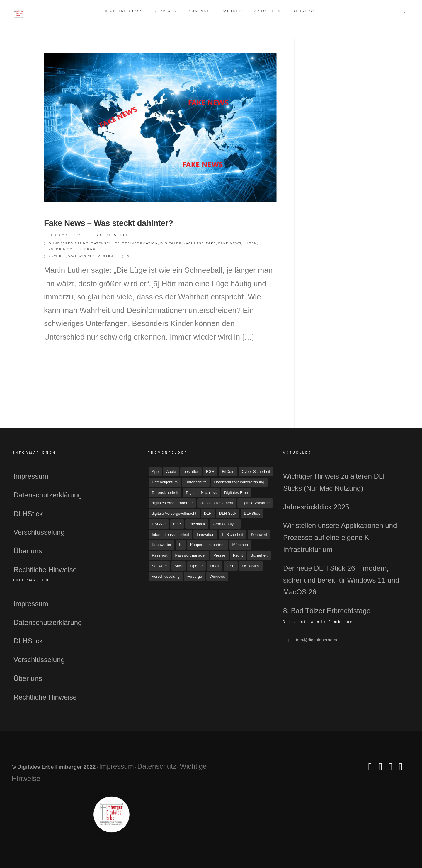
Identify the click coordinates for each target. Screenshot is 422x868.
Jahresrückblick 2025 (316, 507)
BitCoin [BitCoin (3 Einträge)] (228, 471)
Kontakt (199, 11)
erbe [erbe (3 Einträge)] (177, 524)
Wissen (106, 256)
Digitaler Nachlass (182, 243)
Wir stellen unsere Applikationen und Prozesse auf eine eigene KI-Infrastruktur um (340, 537)
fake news (230, 243)
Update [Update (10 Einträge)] (196, 566)
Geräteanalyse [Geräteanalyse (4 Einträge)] (225, 524)
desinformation (140, 243)
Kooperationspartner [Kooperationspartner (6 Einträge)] (207, 545)
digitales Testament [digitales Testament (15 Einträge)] (217, 503)
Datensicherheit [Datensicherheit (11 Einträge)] (165, 493)
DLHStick (304, 11)
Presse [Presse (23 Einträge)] (219, 555)
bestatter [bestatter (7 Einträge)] (191, 471)
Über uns (28, 551)
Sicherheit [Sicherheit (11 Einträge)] (259, 555)
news (90, 249)
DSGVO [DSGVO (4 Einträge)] (159, 524)
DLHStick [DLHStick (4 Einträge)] (252, 513)
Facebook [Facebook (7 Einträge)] (197, 524)
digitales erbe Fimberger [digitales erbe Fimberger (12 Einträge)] (172, 503)
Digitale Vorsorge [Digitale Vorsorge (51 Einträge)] (255, 503)
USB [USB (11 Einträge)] (231, 566)
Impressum (31, 476)
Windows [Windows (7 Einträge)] (217, 576)
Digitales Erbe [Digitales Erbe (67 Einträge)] (236, 493)
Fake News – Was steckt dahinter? (108, 223)
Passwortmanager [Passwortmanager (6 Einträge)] (190, 555)
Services (165, 11)
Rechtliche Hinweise (45, 570)
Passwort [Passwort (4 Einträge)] (160, 555)
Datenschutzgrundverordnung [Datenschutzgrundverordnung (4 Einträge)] (239, 482)
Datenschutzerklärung (48, 495)
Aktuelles (268, 11)
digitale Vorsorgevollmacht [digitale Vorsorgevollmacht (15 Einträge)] (174, 513)
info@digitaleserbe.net (318, 640)
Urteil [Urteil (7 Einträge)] (215, 566)
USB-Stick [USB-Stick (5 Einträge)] (251, 566)
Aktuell (57, 256)
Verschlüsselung (39, 532)
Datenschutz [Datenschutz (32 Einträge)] (196, 482)
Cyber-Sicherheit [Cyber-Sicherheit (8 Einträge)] (256, 471)
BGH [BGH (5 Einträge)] (210, 471)
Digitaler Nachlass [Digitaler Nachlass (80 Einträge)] (201, 493)
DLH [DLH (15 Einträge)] (208, 513)
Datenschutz (105, 243)
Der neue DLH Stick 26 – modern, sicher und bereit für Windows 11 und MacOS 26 (341, 580)
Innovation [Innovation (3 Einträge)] (205, 534)
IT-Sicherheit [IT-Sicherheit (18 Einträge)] (233, 534)
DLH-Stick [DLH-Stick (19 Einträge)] (228, 513)
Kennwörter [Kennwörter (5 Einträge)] (161, 545)
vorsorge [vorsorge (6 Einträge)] (195, 576)
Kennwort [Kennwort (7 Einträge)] (259, 534)
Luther (56, 249)
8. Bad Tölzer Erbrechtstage (327, 611)
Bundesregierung (69, 243)
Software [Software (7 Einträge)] (159, 566)
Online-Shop (124, 11)
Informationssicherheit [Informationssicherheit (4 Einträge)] (170, 534)
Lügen (250, 243)
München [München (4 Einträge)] (240, 545)
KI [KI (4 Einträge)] (181, 545)
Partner (232, 11)
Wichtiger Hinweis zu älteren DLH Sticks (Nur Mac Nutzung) (335, 482)
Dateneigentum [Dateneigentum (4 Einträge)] (165, 482)
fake (211, 243)
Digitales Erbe (110, 235)
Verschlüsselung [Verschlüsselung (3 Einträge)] (166, 576)
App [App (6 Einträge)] (155, 471)
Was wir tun (82, 256)
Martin (74, 249)
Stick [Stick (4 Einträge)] (178, 566)
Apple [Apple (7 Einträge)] (171, 471)
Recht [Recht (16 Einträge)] (238, 555)
